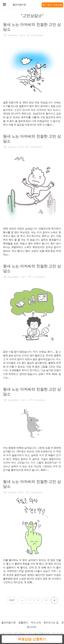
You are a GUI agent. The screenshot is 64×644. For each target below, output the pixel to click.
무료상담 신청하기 (32, 639)
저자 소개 (36, 622)
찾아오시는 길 (51, 622)
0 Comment (37, 35)
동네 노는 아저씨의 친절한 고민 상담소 (32, 27)
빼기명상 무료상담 (52, 5)
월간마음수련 (19, 5)
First (12, 600)
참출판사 (23, 622)
